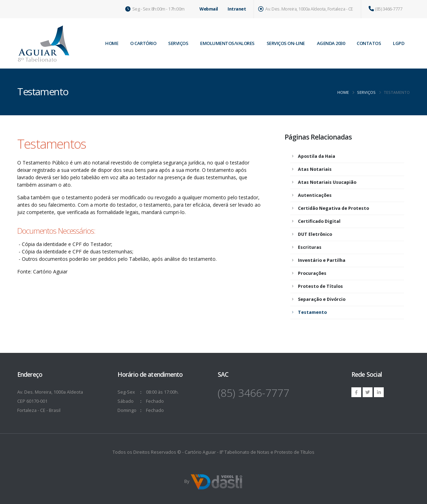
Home (343, 92)
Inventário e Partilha (322, 260)
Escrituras (310, 247)
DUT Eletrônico (315, 234)
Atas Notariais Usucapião (327, 182)
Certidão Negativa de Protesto (333, 208)
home (112, 43)
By (214, 482)
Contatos (369, 43)
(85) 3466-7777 (385, 9)
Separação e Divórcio (322, 299)
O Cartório (143, 43)
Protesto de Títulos (320, 286)
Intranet (237, 9)
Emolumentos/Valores (227, 43)
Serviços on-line (286, 43)
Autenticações (315, 195)
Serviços (178, 43)
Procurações (312, 273)
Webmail (209, 9)
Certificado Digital (319, 221)
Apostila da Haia (317, 156)
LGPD (399, 43)
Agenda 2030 (331, 43)
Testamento (312, 312)
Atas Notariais (315, 169)
